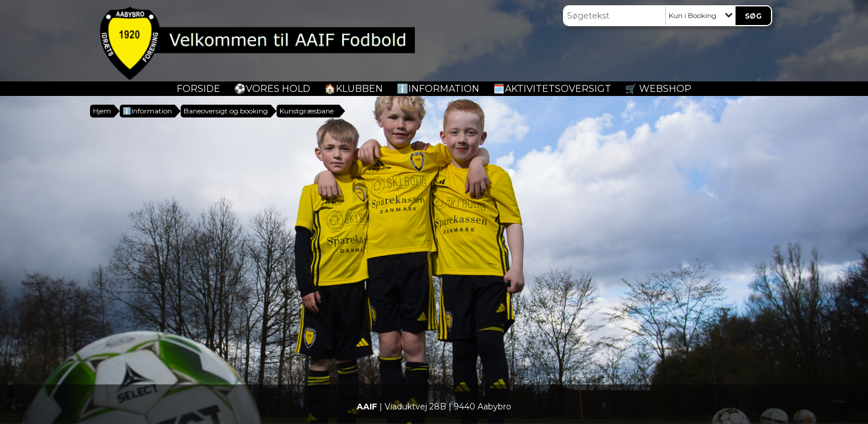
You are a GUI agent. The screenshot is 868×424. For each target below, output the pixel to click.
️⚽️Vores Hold (272, 89)
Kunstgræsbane (306, 111)
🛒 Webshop (658, 89)
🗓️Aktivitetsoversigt (552, 89)
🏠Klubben (354, 89)
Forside (198, 89)
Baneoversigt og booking (226, 111)
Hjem (102, 111)
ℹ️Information (438, 89)
